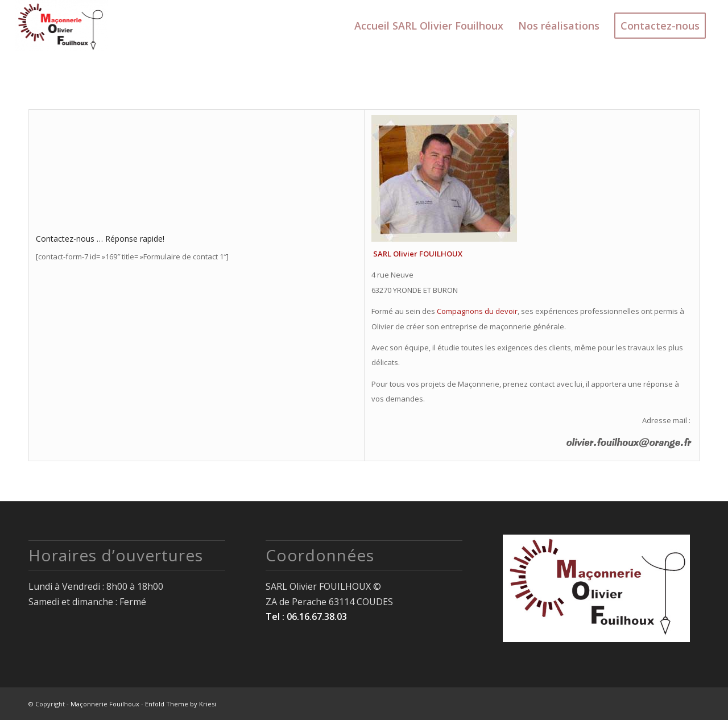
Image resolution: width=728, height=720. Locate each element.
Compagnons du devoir (477, 311)
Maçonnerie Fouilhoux (105, 704)
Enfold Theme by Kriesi (181, 704)
